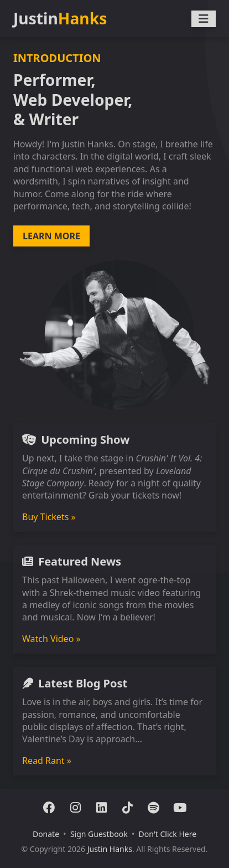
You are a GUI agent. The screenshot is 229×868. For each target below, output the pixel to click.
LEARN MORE (51, 236)
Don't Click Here (167, 834)
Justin (60, 19)
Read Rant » (47, 761)
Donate (46, 834)
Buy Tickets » (49, 517)
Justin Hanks (110, 849)
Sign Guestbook (99, 834)
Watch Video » (51, 639)
